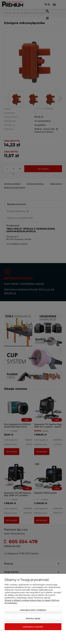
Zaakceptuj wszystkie (33, 627)
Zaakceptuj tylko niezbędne (33, 610)
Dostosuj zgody (33, 618)
